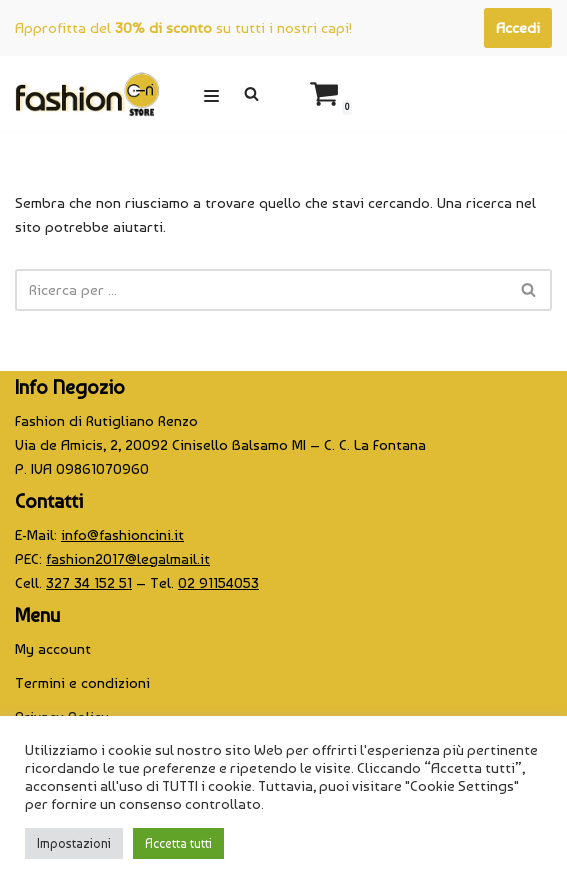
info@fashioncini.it (122, 535)
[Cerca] (251, 93)
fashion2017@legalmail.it (128, 559)
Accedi (518, 28)
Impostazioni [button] (74, 843)
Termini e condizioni (82, 683)
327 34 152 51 (89, 583)
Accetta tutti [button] (178, 843)
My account (53, 649)
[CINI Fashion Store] (87, 93)
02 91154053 (218, 583)
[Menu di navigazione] (211, 93)
